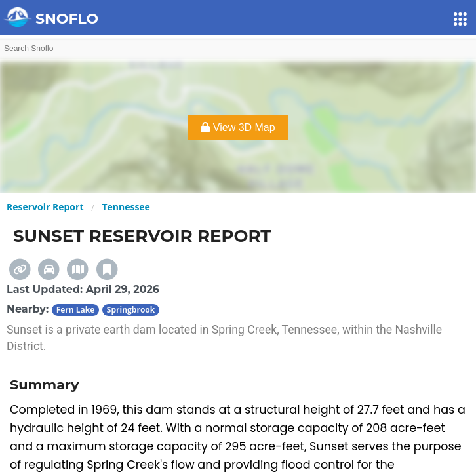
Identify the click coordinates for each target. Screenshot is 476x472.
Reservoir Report (45, 207)
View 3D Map (238, 128)
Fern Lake (76, 310)
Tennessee (126, 207)
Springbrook (131, 310)
